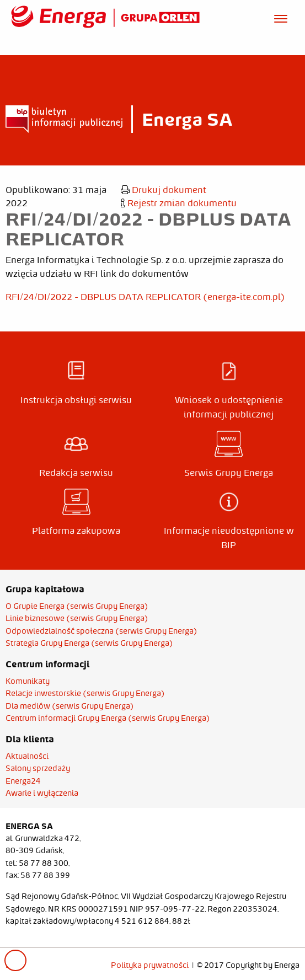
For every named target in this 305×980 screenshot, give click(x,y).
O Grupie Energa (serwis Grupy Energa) (77, 606)
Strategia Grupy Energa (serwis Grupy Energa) (89, 643)
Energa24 (23, 781)
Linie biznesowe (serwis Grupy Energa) (77, 618)
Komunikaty (28, 681)
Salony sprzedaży (38, 768)
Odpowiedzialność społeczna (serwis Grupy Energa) (101, 631)
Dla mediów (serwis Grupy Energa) (70, 706)
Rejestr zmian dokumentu (179, 203)
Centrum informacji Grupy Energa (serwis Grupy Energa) (108, 718)
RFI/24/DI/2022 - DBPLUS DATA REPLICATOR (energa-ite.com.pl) (145, 297)
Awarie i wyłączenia (42, 793)
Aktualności (27, 756)
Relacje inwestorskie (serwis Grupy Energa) (85, 693)
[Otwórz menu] (281, 17)
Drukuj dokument (164, 190)
